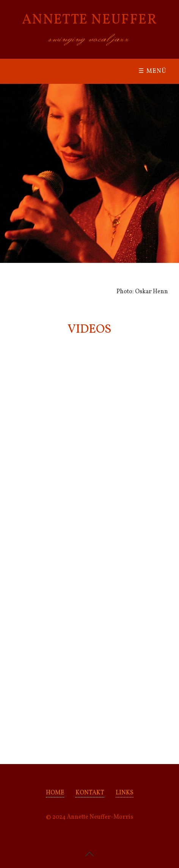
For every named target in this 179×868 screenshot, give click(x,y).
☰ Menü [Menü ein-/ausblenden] (153, 71)
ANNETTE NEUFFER (90, 20)
